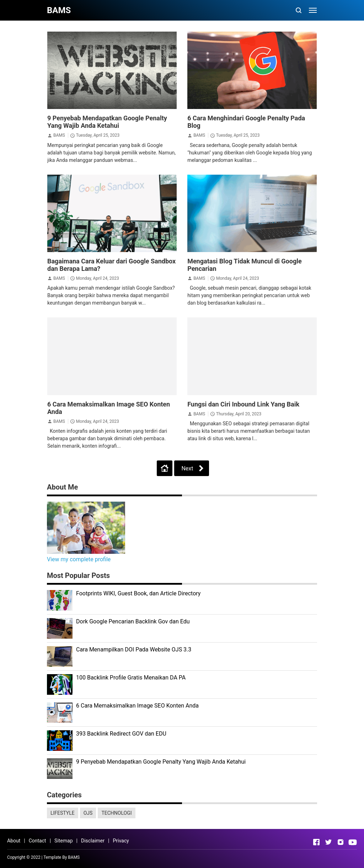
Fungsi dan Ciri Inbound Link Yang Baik (243, 404)
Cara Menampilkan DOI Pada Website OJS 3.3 (134, 649)
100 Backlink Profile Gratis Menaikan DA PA (131, 678)
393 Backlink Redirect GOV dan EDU (121, 734)
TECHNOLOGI (116, 813)
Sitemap (63, 841)
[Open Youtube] (353, 842)
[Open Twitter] (328, 842)
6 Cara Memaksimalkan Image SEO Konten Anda (137, 706)
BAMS (59, 135)
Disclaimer (93, 841)
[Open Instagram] (341, 842)
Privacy (121, 841)
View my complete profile (79, 559)
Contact (38, 841)
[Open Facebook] (316, 842)
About (14, 841)
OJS (88, 813)
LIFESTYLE (63, 813)
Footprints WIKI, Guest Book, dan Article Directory (138, 593)
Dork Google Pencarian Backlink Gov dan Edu (133, 621)
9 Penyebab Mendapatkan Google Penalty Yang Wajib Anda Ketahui (107, 122)
